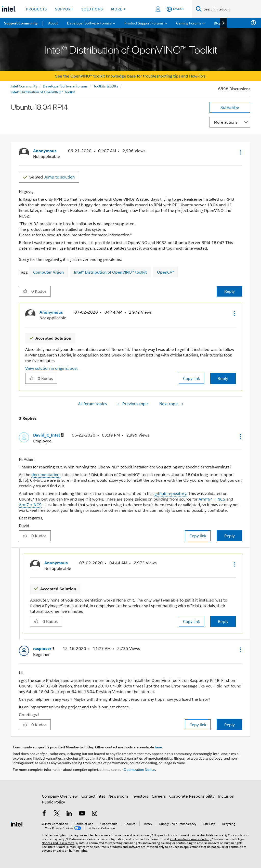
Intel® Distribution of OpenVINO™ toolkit (110, 272)
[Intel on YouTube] (82, 814)
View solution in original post (51, 368)
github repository (170, 493)
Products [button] (36, 9)
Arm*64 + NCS (212, 499)
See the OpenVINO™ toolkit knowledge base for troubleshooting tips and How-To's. (131, 76)
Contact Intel (93, 796)
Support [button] (64, 9)
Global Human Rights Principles (78, 846)
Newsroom (118, 796)
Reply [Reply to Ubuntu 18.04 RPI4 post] (230, 291)
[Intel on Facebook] (44, 814)
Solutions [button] (92, 9)
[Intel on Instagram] (95, 814)
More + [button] (118, 9)
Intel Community (24, 86)
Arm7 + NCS (30, 505)
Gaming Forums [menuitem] (189, 23)
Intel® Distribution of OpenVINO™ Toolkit (43, 92)
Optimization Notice (139, 769)
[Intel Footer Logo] (17, 824)
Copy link (191, 378)
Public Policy (53, 802)
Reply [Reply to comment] (223, 378)
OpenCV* (165, 272)
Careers (159, 796)
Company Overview (60, 796)
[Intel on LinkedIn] (69, 814)
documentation (46, 474)
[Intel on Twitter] (57, 814)
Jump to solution (52, 177)
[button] (240, 152)
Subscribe (230, 107)
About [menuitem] (53, 23)
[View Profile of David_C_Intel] (48, 435)
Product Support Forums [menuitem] (144, 23)
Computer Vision (48, 272)
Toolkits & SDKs (106, 86)
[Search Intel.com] (231, 9)
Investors (140, 796)
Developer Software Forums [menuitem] (89, 23)
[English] (175, 9)
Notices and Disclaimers (58, 843)
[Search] (199, 9)
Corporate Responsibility (192, 796)
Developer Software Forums (65, 86)
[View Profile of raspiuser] (44, 649)
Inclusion (226, 796)
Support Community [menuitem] (21, 23)
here (158, 747)
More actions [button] (226, 122)
